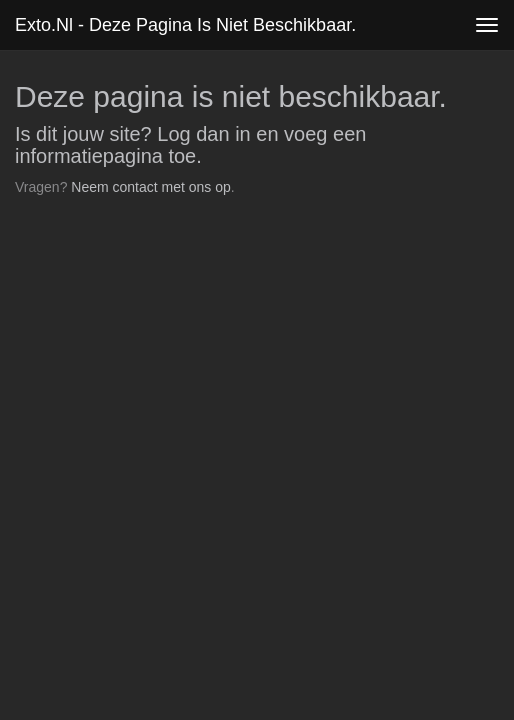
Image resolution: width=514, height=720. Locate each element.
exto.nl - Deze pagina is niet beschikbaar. (185, 25)
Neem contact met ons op (151, 187)
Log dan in (203, 134)
